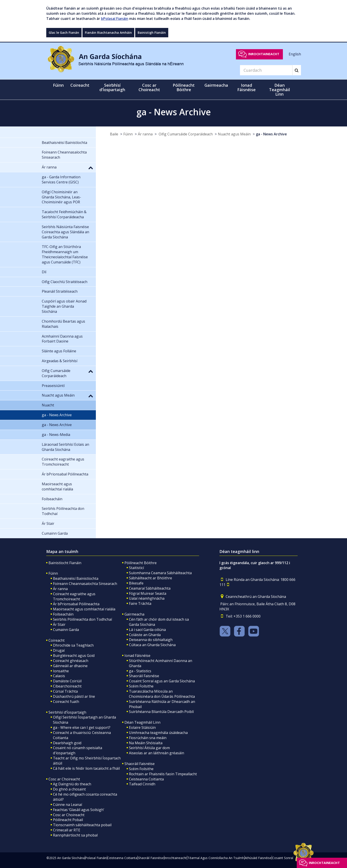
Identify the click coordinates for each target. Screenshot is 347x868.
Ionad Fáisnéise (137, 656)
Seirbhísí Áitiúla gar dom (149, 748)
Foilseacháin (63, 614)
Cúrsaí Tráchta (65, 691)
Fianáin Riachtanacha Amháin (108, 33)
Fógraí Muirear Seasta (148, 593)
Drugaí (59, 650)
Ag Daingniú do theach (72, 784)
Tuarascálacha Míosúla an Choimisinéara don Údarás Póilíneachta (162, 694)
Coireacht (57, 640)
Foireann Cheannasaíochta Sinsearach (85, 584)
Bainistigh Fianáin (152, 33)
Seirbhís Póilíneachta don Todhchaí (82, 619)
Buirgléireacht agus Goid (74, 656)
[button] (91, 168)
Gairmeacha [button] (216, 85)
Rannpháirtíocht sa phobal (75, 835)
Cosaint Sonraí (283, 858)
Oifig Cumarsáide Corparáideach (185, 134)
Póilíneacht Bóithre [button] (184, 87)
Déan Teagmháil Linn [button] (280, 90)
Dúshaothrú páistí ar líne (74, 696)
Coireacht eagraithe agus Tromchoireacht (74, 596)
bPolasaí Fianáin (115, 19)
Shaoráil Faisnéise (144, 676)
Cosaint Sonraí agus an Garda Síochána (162, 681)
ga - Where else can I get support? (82, 727)
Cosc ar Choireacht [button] (149, 87)
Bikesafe (136, 583)
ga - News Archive (271, 134)
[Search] (266, 70)
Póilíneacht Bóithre (141, 563)
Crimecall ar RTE (67, 830)
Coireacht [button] (80, 85)
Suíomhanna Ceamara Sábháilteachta (160, 573)
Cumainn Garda (66, 630)
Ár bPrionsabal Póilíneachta (76, 604)
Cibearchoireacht (67, 686)
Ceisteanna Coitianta (146, 779)
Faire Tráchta (140, 603)
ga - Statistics (140, 671)
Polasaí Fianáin (96, 858)
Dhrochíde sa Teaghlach (73, 645)
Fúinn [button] (58, 85)
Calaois (59, 676)
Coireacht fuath (66, 702)
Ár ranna (145, 134)
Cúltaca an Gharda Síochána (152, 645)
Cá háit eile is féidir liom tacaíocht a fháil (86, 768)
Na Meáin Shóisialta (146, 743)
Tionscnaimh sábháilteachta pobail (82, 825)
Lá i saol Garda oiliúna (147, 630)
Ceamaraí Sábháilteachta (150, 588)
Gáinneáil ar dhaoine (70, 666)
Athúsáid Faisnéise (258, 858)
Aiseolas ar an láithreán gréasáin (157, 753)
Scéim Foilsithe (141, 686)
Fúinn (128, 134)
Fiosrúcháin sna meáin (148, 738)
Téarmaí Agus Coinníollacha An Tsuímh (216, 858)
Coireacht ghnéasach (71, 661)
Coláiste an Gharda (145, 635)
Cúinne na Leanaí (67, 805)
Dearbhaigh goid (67, 743)
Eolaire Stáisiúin (142, 727)
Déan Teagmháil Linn (142, 722)
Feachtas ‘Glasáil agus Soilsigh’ (79, 810)
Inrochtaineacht (264, 54)
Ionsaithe (61, 671)
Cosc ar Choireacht (64, 779)
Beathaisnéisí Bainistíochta (76, 578)
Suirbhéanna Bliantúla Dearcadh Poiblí (161, 712)
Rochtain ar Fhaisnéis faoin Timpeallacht (163, 774)
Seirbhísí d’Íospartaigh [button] (112, 87)
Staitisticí (136, 568)
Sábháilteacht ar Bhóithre (150, 578)
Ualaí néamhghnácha (147, 598)
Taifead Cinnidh (142, 784)
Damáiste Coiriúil (67, 681)
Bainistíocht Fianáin (65, 563)
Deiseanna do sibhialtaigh (151, 640)
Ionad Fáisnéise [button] (246, 87)
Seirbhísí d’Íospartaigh (67, 712)
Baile (114, 134)
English (295, 54)
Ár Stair (59, 624)
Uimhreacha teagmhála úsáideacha (158, 733)
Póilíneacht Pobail (68, 820)
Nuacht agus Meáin (234, 134)
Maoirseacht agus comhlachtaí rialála (84, 609)
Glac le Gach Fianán (64, 33)
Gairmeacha (134, 614)
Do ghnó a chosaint (69, 789)
